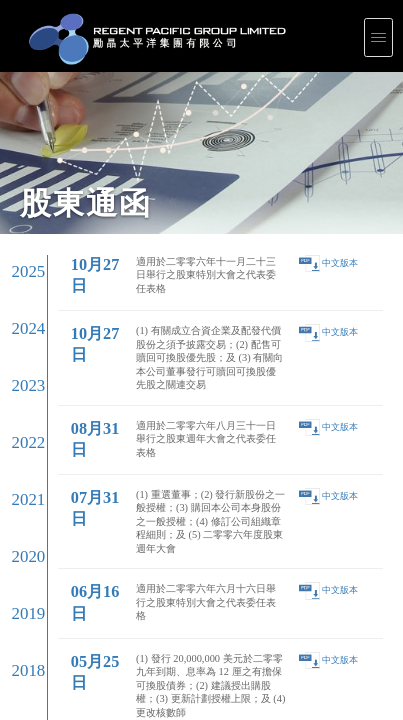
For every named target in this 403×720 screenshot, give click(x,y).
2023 (20, 163)
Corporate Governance (23, 578)
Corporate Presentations (162, 564)
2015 (20, 292)
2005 (20, 453)
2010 (20, 372)
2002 (20, 501)
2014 (20, 308)
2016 (20, 276)
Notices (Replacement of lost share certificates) (180, 592)
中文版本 (315, 127)
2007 (20, 421)
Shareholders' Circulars (161, 578)
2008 (20, 405)
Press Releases (312, 564)
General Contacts (314, 596)
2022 (20, 179)
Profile (10, 564)
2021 (20, 195)
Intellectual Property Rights (26, 624)
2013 (20, 324)
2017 (20, 260)
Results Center (155, 568)
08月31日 (69, 176)
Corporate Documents (22, 582)
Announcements (156, 573)
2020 (20, 211)
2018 (20, 243)
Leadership (14, 573)
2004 (20, 469)
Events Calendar (156, 587)
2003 (20, 485)
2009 (20, 389)
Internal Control (17, 587)
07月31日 (69, 199)
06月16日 (69, 224)
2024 (20, 147)
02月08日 (69, 272)
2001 (20, 518)
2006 (20, 437)
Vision (10, 568)
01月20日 (69, 295)
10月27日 (69, 128)
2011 (19, 356)
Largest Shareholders (160, 582)
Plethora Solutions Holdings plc (30, 619)
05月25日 (69, 247)
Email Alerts (152, 596)
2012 (20, 340)
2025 (20, 131)
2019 (20, 227)
